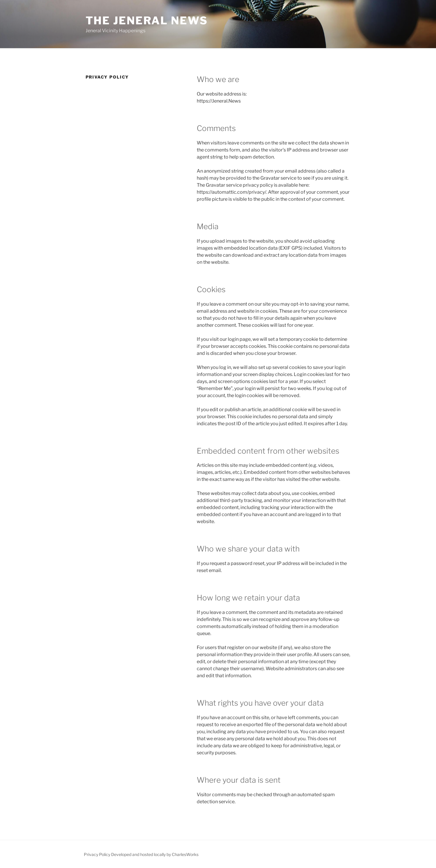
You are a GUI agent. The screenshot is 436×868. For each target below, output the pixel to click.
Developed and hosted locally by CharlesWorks (155, 854)
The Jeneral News (147, 21)
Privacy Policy (97, 854)
